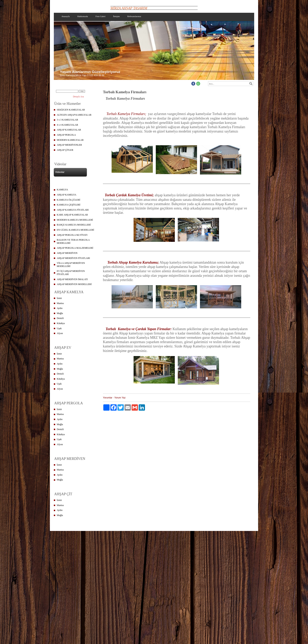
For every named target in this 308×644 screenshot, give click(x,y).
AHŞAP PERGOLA (66, 135)
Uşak (59, 328)
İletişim (116, 16)
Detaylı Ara (78, 97)
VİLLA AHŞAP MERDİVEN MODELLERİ (71, 265)
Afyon (60, 333)
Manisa (60, 303)
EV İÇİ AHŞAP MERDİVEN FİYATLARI (71, 273)
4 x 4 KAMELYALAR (67, 125)
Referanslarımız (134, 16)
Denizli (60, 318)
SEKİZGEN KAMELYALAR (71, 110)
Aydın (60, 308)
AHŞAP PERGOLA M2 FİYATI (72, 235)
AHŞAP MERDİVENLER (69, 145)
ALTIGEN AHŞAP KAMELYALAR (74, 115)
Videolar (60, 172)
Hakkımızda (83, 16)
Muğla (60, 313)
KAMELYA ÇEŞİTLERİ (69, 205)
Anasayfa (66, 16)
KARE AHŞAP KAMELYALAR (72, 215)
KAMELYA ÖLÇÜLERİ (68, 200)
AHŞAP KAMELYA (66, 195)
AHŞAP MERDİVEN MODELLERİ (74, 284)
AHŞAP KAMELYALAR (69, 130)
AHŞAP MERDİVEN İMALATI (72, 279)
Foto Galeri (100, 16)
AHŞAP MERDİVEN (67, 253)
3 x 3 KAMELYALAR (67, 120)
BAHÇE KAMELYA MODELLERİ (74, 225)
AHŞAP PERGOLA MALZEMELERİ (75, 248)
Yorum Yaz (120, 398)
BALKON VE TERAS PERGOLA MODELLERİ (73, 241)
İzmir (59, 298)
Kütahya (61, 323)
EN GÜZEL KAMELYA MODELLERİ (75, 230)
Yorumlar (108, 398)
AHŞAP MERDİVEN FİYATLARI (73, 258)
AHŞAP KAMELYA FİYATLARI (73, 210)
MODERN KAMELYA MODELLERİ (75, 220)
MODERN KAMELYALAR (70, 140)
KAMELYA (62, 190)
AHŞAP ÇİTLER (65, 150)
